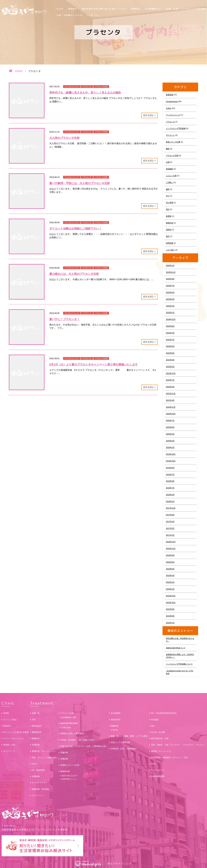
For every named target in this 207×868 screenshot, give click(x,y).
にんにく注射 (171, 176)
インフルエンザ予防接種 (176, 128)
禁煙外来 (169, 223)
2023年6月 (170, 353)
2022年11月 (171, 373)
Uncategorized (172, 101)
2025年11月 (171, 272)
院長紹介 (7, 726)
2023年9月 (170, 346)
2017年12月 (171, 508)
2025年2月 (170, 306)
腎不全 (115, 730)
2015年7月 (170, 623)
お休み (169, 108)
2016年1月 (170, 589)
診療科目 (136, 9)
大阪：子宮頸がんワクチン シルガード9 (78, 15)
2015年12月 (171, 596)
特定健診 (155, 720)
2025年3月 (170, 299)
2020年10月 (171, 414)
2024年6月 (170, 326)
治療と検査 (67, 728)
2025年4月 (170, 292)
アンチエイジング (72, 86)
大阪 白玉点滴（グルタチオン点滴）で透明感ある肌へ (84, 746)
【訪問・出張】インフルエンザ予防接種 (185, 9)
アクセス (122, 9)
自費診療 (36, 776)
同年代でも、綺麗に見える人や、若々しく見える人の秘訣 (85, 93)
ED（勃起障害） (39, 770)
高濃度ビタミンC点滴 (70, 765)
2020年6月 (170, 427)
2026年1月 (170, 265)
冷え (168, 196)
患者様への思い (10, 745)
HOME (60, 9)
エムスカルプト (158, 770)
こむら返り (170, 250)
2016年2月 (170, 582)
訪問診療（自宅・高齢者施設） (124, 749)
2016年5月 (170, 575)
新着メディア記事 (173, 142)
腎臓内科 (36, 738)
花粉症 (169, 229)
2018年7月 (170, 488)
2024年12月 (171, 319)
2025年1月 (170, 313)
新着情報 (169, 95)
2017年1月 (170, 535)
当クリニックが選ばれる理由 (16, 732)
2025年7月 (170, 286)
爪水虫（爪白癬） (159, 732)
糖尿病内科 (37, 732)
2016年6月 (170, 569)
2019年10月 (171, 461)
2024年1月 (170, 340)
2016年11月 (171, 549)
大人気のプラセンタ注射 (64, 138)
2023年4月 (170, 360)
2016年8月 (170, 562)
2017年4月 (170, 522)
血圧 (168, 236)
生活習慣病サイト (154, 9)
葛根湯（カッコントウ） (162, 751)
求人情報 (169, 203)
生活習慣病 (116, 713)
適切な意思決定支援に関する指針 (99, 9)
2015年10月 (171, 603)
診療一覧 (36, 713)
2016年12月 (171, 542)
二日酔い (169, 182)
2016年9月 (170, 555)
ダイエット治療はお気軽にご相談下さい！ (75, 229)
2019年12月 (171, 454)
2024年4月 (170, 333)
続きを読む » (149, 115)
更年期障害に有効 (69, 717)
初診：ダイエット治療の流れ (44, 758)
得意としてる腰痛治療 (120, 742)
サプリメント (38, 795)
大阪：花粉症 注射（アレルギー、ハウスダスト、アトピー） (178, 745)
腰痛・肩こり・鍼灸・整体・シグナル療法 (129, 736)
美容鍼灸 (169, 169)
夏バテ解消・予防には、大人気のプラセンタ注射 (80, 183)
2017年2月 (170, 528)
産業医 (169, 216)
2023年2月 (170, 367)
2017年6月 (170, 515)
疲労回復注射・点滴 (160, 738)
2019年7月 (170, 474)
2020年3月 (170, 441)
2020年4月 (170, 434)
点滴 (168, 162)
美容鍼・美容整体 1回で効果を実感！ (78, 740)
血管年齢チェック (69, 779)
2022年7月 (170, 380)
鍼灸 (168, 149)
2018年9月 (170, 481)
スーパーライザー (40, 783)
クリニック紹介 (10, 720)
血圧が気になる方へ (70, 776)
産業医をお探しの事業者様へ (73, 733)
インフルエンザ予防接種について (179, 664)
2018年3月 (170, 495)
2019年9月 (170, 468)
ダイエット (170, 135)
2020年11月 (171, 407)
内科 (34, 720)
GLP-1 (35, 764)
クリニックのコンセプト (14, 738)
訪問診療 (169, 243)
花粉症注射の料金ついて (176, 648)
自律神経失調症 (158, 776)
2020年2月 (170, 447)
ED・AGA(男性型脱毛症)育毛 (164, 713)
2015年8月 (170, 616)
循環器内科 (37, 726)
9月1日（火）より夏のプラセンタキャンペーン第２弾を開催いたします (93, 365)
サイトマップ (9, 751)
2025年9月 (170, 279)
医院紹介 (73, 9)
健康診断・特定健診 (41, 789)
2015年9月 (170, 609)
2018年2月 (170, 501)
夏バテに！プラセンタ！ (64, 319)
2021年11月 (171, 394)
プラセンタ (87, 86)
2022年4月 (170, 387)
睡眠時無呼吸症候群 (69, 723)
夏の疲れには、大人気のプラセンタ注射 (74, 274)
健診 (168, 189)
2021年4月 (170, 400)
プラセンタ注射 (101, 86)
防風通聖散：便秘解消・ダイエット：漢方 (169, 758)
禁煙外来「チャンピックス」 (44, 751)
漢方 (168, 209)
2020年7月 (170, 420)
